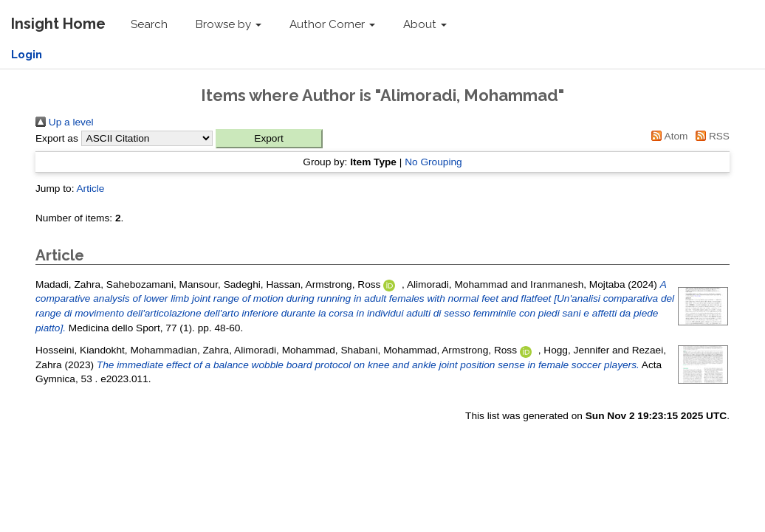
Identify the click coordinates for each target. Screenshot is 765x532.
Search (149, 24)
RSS (710, 136)
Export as (57, 138)
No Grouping (433, 162)
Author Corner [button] (332, 24)
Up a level (65, 122)
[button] (269, 139)
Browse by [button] (229, 24)
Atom (668, 136)
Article (90, 189)
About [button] (425, 24)
